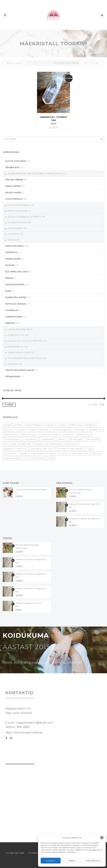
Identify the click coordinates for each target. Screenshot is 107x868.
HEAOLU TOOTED (13, 186)
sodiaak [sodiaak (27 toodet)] (23, 453)
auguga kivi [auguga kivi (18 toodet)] (51, 425)
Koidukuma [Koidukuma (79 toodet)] (10, 434)
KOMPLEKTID (11, 252)
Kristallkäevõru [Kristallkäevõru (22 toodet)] (30, 439)
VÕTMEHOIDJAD (12, 377)
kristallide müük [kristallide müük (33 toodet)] (83, 434)
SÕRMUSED (13, 364)
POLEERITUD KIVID (17, 223)
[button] (102, 838)
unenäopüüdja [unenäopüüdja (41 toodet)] (11, 458)
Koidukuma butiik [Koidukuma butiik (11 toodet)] (28, 434)
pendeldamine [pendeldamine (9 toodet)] (53, 444)
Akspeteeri (51, 861)
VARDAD (12, 240)
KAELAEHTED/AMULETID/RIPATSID (25, 341)
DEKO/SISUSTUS (12, 167)
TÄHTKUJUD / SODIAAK (16, 304)
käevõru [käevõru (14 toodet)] (62, 439)
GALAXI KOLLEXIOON (19, 329)
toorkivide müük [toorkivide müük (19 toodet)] (80, 453)
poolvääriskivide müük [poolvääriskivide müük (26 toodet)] (42, 449)
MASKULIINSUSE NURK (19, 353)
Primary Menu (102, 15)
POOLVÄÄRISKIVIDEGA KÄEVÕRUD (25, 358)
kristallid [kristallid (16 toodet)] (67, 434)
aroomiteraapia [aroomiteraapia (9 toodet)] (34, 425)
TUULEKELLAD (12, 310)
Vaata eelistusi (93, 861)
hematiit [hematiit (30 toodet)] (22, 430)
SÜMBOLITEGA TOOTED (16, 297)
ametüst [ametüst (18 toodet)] (19, 425)
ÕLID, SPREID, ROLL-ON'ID (17, 272)
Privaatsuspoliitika (38, 853)
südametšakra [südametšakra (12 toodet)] (38, 453)
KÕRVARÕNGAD (16, 347)
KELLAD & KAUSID (13, 193)
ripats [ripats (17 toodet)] (90, 449)
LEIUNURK (10, 265)
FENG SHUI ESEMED (14, 180)
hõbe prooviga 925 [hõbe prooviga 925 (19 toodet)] (61, 430)
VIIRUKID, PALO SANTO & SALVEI (19, 370)
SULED (8, 291)
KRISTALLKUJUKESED (18, 211)
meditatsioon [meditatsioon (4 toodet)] (92, 439)
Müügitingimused (15, 853)
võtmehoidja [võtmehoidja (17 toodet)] (38, 458)
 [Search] (102, 139)
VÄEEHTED (10, 323)
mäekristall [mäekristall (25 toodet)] (26, 444)
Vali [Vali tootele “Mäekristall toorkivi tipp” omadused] (50, 127)
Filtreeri (9, 405)
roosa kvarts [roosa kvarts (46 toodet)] (10, 453)
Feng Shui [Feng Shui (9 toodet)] (9, 430)
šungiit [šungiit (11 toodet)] (51, 458)
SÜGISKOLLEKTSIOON (15, 285)
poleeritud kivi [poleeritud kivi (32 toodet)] (71, 444)
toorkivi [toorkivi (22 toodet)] (64, 453)
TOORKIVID (14, 234)
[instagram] (11, 738)
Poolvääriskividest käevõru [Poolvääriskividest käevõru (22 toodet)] (70, 449)
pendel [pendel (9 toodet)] (38, 444)
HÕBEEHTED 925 (16, 335)
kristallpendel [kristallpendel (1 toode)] (47, 439)
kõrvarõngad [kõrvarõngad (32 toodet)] (76, 439)
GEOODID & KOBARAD (19, 205)
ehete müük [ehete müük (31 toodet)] (76, 425)
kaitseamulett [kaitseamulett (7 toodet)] (96, 430)
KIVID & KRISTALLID (14, 199)
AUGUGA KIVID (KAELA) (16, 161)
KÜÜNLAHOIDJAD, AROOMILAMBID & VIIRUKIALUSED (34, 174)
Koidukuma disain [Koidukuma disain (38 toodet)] (50, 434)
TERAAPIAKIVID (15, 228)
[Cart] (5, 15)
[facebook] (6, 738)
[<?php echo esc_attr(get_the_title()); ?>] (54, 127)
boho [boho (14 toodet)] (63, 425)
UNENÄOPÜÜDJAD (14, 317)
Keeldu (72, 861)
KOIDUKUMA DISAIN (14, 246)
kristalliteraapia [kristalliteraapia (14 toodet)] (11, 439)
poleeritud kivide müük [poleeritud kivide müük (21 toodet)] (16, 449)
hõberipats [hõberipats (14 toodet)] (80, 430)
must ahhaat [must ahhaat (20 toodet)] (10, 444)
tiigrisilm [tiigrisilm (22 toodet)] (53, 453)
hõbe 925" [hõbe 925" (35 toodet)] (43, 430)
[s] (53, 139)
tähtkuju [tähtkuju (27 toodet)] (96, 453)
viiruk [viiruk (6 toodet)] (25, 458)
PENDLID (9, 278)
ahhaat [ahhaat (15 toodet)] (7, 425)
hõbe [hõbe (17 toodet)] (32, 430)
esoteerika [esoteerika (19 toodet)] (90, 425)
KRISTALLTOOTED (13, 259)
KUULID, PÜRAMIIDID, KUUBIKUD (24, 217)
